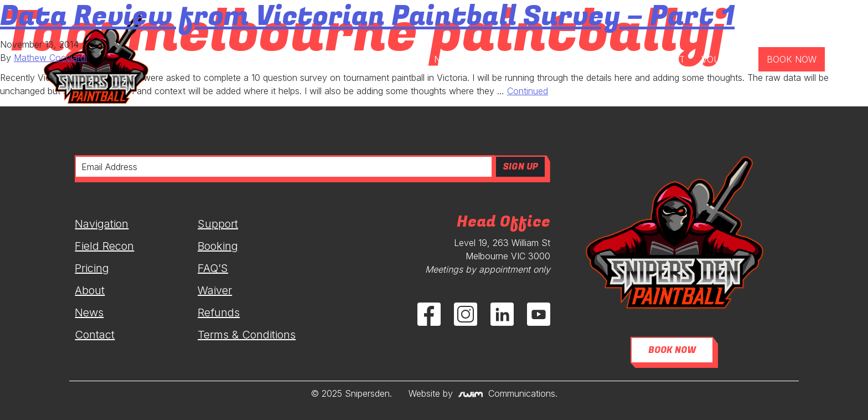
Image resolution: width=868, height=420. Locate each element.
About (90, 290)
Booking (218, 246)
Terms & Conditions (247, 335)
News (89, 313)
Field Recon (104, 246)
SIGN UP (520, 167)
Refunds (219, 313)
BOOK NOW (672, 350)
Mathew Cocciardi (50, 58)
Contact (95, 335)
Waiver (215, 290)
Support (218, 224)
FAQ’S (213, 268)
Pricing (92, 268)
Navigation (102, 224)
